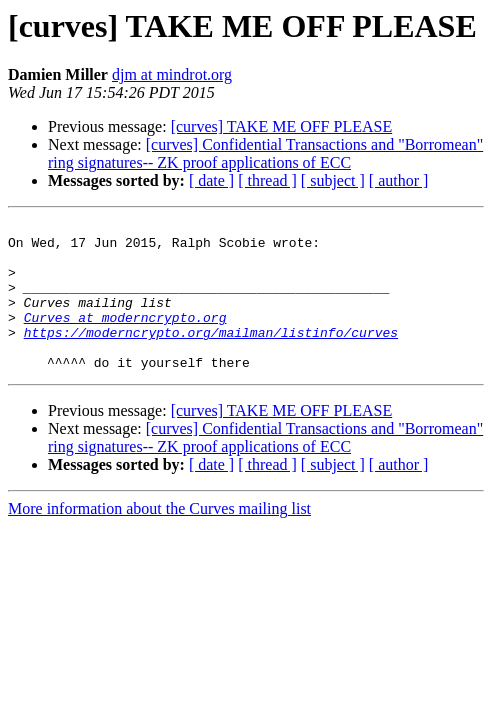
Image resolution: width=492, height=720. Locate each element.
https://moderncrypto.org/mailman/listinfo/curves (211, 356)
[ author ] (399, 180)
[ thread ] (267, 180)
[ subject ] (333, 180)
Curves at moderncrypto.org (125, 338)
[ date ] (211, 180)
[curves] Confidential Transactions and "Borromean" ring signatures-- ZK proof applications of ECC (265, 153)
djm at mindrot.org (172, 74)
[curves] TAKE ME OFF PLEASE (282, 126)
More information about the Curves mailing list (159, 538)
